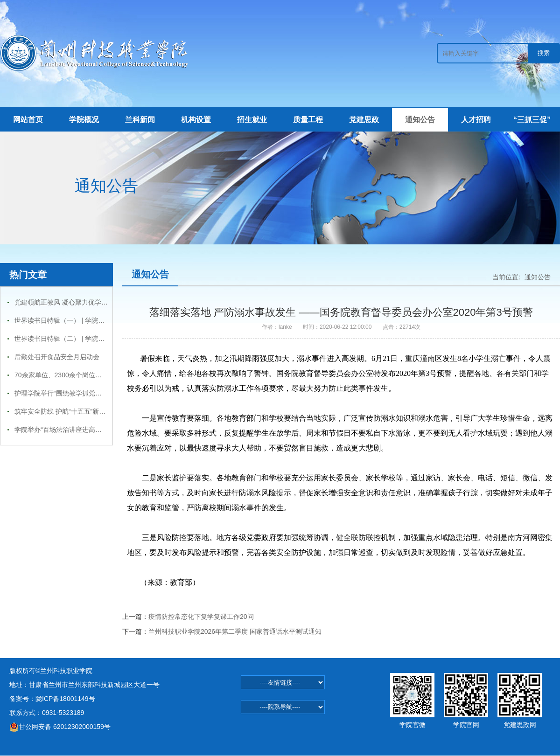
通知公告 (420, 120)
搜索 (544, 53)
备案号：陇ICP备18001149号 (52, 699)
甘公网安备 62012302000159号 (60, 727)
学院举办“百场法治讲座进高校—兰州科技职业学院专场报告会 (104, 430)
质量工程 (308, 120)
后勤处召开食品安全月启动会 (57, 357)
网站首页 (28, 120)
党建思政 (364, 120)
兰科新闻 (140, 120)
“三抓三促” (532, 120)
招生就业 (252, 120)
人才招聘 (476, 120)
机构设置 (196, 120)
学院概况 (84, 120)
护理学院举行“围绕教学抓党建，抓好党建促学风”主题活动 (98, 393)
